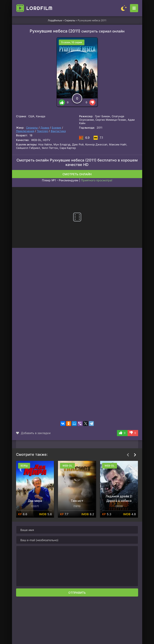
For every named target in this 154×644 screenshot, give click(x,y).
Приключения (25, 131)
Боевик (56, 128)
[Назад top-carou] (128, 455)
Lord (39, 8)
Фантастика (58, 131)
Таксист (77, 501)
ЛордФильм (55, 20)
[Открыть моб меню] (134, 8)
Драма (45, 128)
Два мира (35, 501)
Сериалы (70, 20)
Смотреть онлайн (77, 174)
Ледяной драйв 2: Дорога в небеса (119, 498)
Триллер (42, 131)
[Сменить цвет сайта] (124, 8)
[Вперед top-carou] (135, 455)
